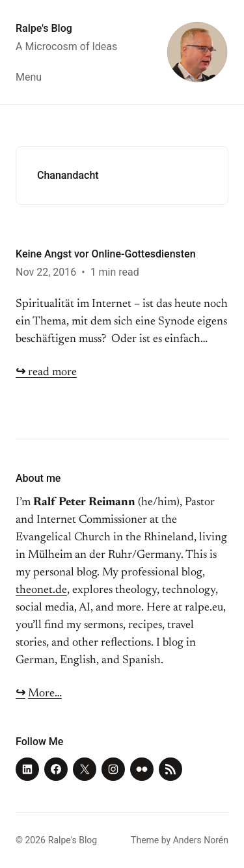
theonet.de (41, 590)
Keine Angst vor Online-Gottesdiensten (106, 254)
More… (45, 694)
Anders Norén (201, 840)
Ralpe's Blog (44, 28)
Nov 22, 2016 (46, 272)
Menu (29, 77)
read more (46, 373)
